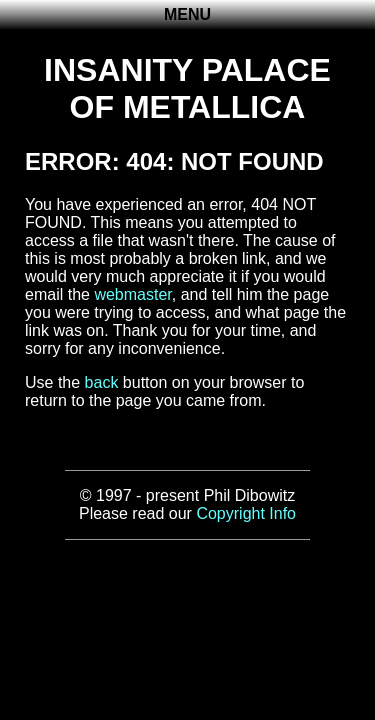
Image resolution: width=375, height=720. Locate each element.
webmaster (132, 294)
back (102, 382)
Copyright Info (246, 513)
